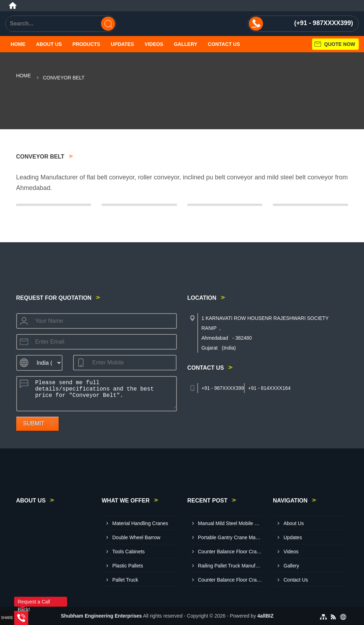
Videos (154, 44)
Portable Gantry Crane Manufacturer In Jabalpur (230, 537)
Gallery (185, 44)
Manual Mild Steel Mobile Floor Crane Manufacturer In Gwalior (230, 523)
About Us (49, 44)
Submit (34, 424)
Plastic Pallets (128, 566)
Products (86, 44)
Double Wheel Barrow (136, 537)
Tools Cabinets (129, 552)
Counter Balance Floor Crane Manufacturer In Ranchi (230, 552)
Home (18, 44)
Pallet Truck (125, 580)
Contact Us (224, 44)
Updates (123, 44)
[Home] (13, 6)
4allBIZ (265, 616)
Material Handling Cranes (140, 523)
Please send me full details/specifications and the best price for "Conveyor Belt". (104, 393)
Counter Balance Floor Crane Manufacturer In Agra (230, 580)
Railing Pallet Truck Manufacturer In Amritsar (230, 566)
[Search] (108, 24)
